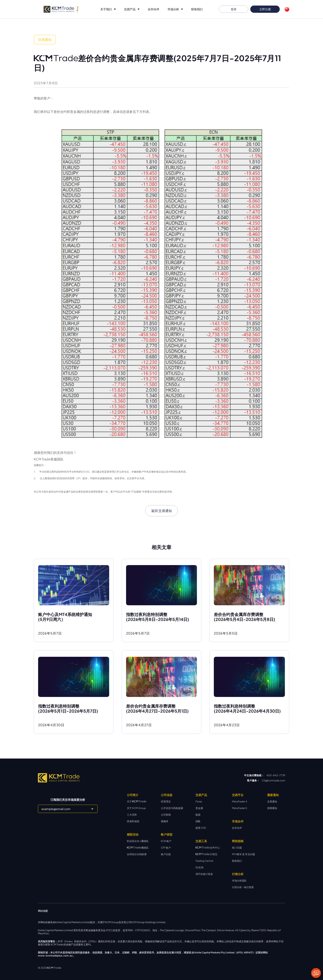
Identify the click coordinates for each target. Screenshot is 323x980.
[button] (108, 9)
